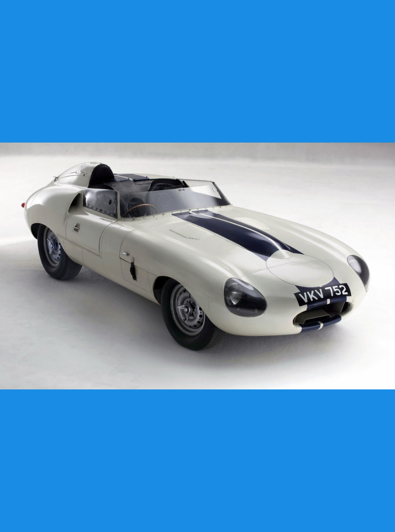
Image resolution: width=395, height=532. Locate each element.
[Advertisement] (197, 71)
